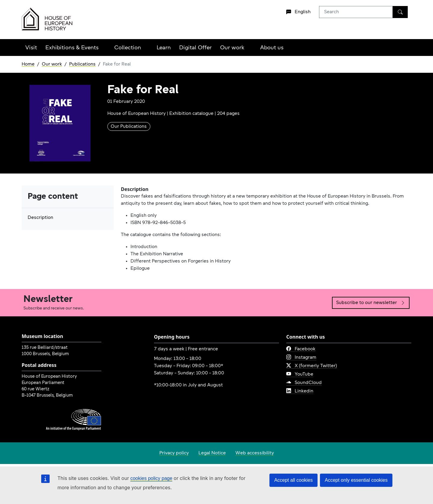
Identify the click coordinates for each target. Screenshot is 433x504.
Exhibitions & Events (72, 48)
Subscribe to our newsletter (371, 303)
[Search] (400, 12)
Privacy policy (174, 453)
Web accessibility (255, 453)
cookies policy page (151, 478)
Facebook (301, 349)
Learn (164, 48)
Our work (232, 48)
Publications (82, 64)
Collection (128, 48)
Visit (31, 48)
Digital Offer (195, 48)
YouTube (300, 374)
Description (40, 218)
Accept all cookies (293, 480)
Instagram (301, 358)
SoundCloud (304, 383)
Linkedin (300, 391)
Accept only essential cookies (356, 480)
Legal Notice (212, 453)
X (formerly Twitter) (312, 366)
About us (272, 48)
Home (28, 64)
